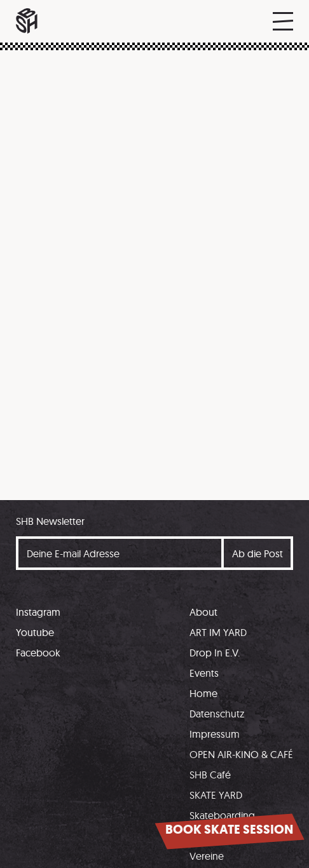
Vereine (207, 856)
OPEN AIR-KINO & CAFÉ (241, 754)
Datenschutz (217, 714)
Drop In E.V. (215, 653)
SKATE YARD (216, 795)
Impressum (215, 734)
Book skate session (229, 830)
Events (204, 673)
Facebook (38, 653)
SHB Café (210, 775)
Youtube (35, 632)
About (203, 612)
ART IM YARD (218, 632)
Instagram (38, 612)
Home (203, 693)
